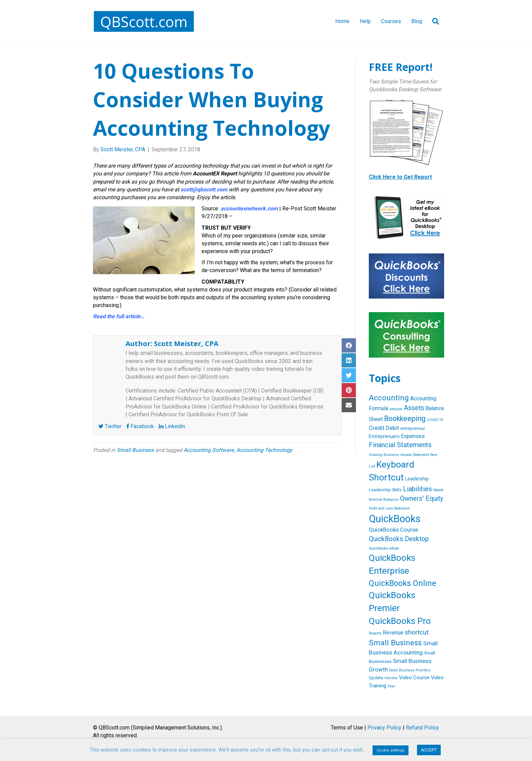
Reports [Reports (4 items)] (375, 633)
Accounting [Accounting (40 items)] (389, 398)
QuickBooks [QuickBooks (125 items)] (395, 519)
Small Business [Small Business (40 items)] (395, 643)
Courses (391, 21)
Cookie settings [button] (391, 750)
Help (365, 21)
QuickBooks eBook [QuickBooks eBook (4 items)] (384, 548)
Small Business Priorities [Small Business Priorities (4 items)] (410, 670)
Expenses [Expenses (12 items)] (413, 436)
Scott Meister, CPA (186, 344)
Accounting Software (209, 450)
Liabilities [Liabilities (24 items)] (417, 489)
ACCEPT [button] (429, 750)
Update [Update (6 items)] (376, 678)
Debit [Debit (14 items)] (392, 428)
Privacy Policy (384, 728)
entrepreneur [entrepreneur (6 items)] (413, 428)
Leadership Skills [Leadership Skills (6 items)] (385, 490)
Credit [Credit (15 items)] (377, 428)
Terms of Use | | (385, 728)
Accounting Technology (264, 450)
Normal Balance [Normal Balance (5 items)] (384, 499)
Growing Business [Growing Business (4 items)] (384, 455)
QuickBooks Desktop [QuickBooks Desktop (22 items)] (399, 539)
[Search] (433, 21)
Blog (417, 21)
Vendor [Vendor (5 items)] (391, 678)
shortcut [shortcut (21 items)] (417, 632)
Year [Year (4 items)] (391, 686)
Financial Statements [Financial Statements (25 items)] (400, 445)
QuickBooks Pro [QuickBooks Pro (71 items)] (400, 621)
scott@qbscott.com (204, 189)
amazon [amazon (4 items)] (396, 409)
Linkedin (172, 426)
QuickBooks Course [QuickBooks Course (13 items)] (393, 530)
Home (342, 21)
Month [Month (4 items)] (438, 490)
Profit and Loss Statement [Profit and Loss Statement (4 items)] (389, 508)
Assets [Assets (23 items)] (414, 408)
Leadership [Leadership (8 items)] (417, 479)
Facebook (140, 426)
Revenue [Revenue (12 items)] (393, 633)
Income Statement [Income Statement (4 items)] (415, 455)
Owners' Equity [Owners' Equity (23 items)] (422, 499)
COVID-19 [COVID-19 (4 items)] (435, 420)
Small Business (135, 450)
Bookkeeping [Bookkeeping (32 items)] (405, 418)
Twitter (110, 426)
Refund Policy (422, 728)
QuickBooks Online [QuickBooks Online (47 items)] (403, 583)
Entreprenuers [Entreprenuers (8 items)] (384, 436)
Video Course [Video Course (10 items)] (414, 678)
